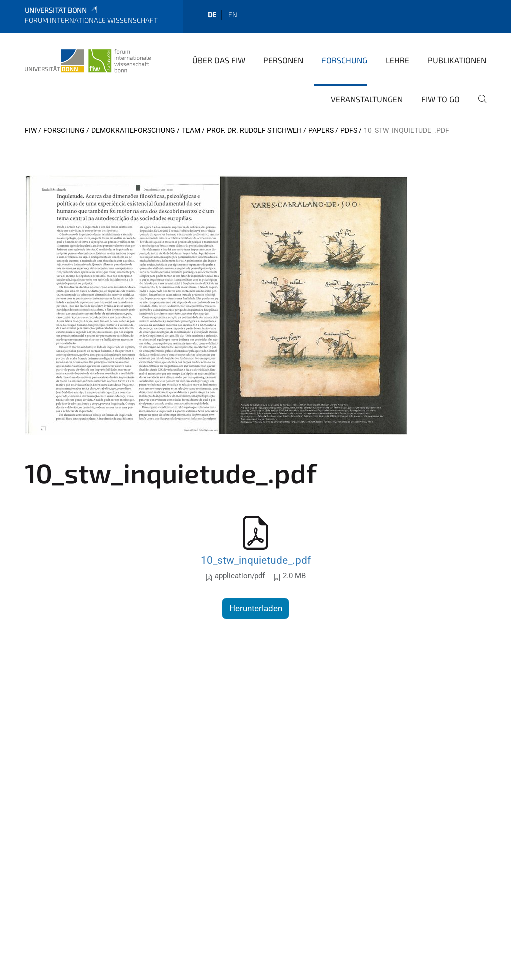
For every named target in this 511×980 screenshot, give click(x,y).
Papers (321, 130)
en (233, 15)
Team (191, 130)
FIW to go (440, 99)
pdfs (349, 130)
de (212, 15)
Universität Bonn (62, 10)
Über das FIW (219, 60)
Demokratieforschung (133, 130)
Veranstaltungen (367, 99)
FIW (31, 130)
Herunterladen (256, 608)
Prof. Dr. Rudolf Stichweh (254, 130)
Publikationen (457, 60)
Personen (283, 60)
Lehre (397, 60)
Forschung (345, 60)
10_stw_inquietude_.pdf (256, 560)
